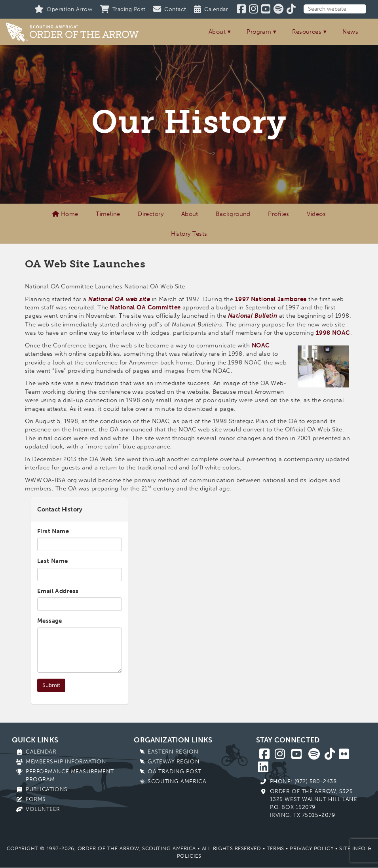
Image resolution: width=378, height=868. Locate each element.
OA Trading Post (174, 772)
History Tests (189, 234)
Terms (275, 848)
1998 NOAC (333, 333)
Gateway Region (174, 762)
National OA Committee (145, 307)
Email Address (58, 591)
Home (65, 214)
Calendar (41, 752)
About (217, 32)
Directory (151, 214)
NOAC (261, 345)
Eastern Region (173, 752)
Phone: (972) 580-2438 (303, 781)
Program (259, 32)
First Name (53, 531)
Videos (316, 214)
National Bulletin (253, 316)
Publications (47, 789)
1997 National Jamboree (271, 299)
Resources (307, 32)
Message (50, 621)
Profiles (279, 214)
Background (233, 214)
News (350, 32)
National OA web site (119, 299)
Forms (36, 799)
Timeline (108, 214)
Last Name (53, 561)
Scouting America (177, 781)
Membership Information (66, 762)
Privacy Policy (312, 848)
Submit (51, 685)
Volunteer (43, 809)
